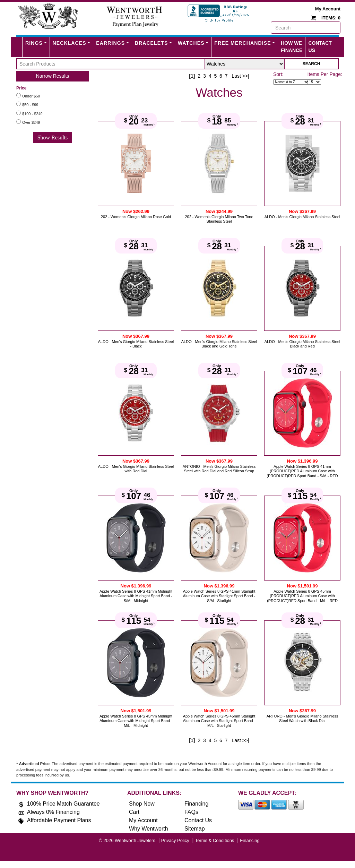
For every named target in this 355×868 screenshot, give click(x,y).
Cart (134, 812)
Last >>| (240, 76)
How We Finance (292, 47)
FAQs (191, 812)
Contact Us (320, 47)
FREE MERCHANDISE (243, 43)
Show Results (53, 137)
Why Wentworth (149, 829)
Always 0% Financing (53, 812)
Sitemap (195, 829)
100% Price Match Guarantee (63, 804)
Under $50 (31, 96)
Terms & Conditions (215, 840)
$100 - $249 (32, 114)
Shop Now (142, 804)
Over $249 (31, 122)
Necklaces (70, 43)
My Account (328, 9)
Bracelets (151, 43)
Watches (191, 43)
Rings (34, 43)
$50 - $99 (30, 105)
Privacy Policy (175, 840)
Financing (196, 804)
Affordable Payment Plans (59, 820)
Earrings (110, 43)
